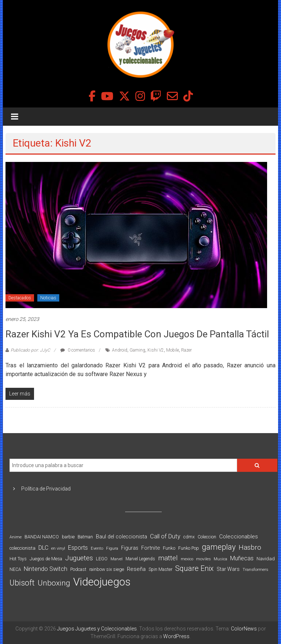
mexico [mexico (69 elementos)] (187, 559)
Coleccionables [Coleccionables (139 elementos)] (239, 537)
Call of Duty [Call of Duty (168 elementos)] (165, 536)
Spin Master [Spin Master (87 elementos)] (160, 569)
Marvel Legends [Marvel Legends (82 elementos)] (140, 559)
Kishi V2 (156, 350)
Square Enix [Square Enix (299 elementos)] (194, 569)
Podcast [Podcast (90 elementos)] (78, 569)
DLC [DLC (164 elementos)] (43, 548)
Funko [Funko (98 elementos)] (169, 548)
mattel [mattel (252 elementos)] (168, 558)
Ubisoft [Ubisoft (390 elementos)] (22, 583)
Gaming (137, 350)
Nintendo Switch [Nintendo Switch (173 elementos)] (46, 569)
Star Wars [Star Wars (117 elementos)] (228, 569)
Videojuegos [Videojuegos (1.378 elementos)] (102, 582)
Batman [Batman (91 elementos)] (85, 537)
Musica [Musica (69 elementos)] (220, 559)
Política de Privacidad (46, 489)
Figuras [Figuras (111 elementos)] (130, 548)
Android (120, 350)
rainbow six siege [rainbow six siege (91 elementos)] (107, 569)
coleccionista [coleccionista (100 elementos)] (23, 548)
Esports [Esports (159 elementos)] (78, 548)
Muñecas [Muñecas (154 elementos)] (242, 558)
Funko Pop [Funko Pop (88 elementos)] (189, 548)
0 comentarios (78, 350)
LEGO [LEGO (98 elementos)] (102, 559)
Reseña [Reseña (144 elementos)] (136, 569)
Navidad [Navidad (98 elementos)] (266, 559)
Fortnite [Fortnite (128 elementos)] (151, 548)
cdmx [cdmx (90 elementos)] (189, 537)
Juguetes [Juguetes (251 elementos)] (79, 558)
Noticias (48, 298)
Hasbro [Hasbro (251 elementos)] (250, 548)
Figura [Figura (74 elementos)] (112, 548)
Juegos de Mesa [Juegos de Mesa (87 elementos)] (46, 559)
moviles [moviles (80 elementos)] (203, 559)
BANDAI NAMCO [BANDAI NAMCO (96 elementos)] (42, 537)
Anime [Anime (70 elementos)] (16, 537)
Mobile (173, 350)
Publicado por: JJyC (30, 350)
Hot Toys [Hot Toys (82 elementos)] (18, 559)
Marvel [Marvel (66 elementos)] (117, 559)
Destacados (20, 298)
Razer (186, 350)
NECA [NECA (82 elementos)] (15, 569)
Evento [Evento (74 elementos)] (97, 548)
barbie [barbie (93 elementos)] (68, 537)
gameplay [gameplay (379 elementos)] (219, 547)
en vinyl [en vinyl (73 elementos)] (58, 548)
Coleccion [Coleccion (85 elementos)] (207, 537)
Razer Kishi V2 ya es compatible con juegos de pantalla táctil (137, 334)
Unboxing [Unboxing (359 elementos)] (54, 583)
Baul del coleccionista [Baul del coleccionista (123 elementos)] (121, 537)
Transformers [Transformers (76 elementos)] (255, 569)
